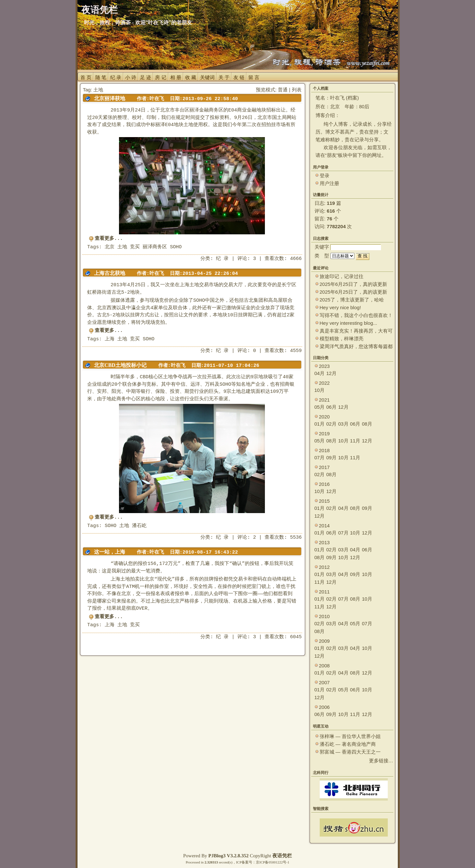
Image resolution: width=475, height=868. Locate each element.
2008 (324, 666)
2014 (324, 526)
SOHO (176, 247)
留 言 (254, 77)
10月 (320, 390)
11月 (355, 441)
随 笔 (101, 77)
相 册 (176, 77)
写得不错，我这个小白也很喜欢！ (356, 315)
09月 (331, 457)
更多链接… (381, 761)
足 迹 (146, 77)
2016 (324, 484)
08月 (367, 424)
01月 (320, 424)
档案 (352, 98)
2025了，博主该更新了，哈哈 (352, 300)
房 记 (160, 77)
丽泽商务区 (155, 247)
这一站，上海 (110, 552)
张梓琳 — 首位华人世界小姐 (350, 736)
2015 (324, 501)
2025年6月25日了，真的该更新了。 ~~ (353, 284)
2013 (324, 542)
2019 (324, 434)
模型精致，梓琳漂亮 (342, 339)
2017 (324, 467)
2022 (324, 383)
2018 (324, 450)
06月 (331, 407)
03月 (343, 424)
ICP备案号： (246, 862)
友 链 (239, 77)
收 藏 (191, 77)
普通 (283, 90)
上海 (110, 339)
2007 (324, 682)
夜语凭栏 (282, 856)
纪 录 (116, 77)
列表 (297, 90)
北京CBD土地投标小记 (120, 365)
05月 (320, 407)
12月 (331, 373)
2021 (324, 400)
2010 (324, 616)
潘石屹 (139, 526)
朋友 (332, 155)
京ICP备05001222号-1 (273, 862)
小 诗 (131, 77)
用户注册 (329, 183)
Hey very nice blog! (340, 307)
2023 (324, 366)
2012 (324, 567)
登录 (325, 176)
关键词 (207, 77)
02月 (331, 424)
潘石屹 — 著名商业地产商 (348, 744)
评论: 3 (247, 259)
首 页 (86, 77)
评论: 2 (247, 538)
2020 (324, 417)
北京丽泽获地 (110, 98)
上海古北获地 (110, 273)
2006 (324, 707)
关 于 (224, 77)
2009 (324, 641)
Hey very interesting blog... (349, 323)
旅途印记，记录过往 (342, 276)
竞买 (135, 247)
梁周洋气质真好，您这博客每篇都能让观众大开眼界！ (356, 347)
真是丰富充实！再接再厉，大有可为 (356, 331)
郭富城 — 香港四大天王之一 (350, 752)
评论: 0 (247, 351)
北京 (110, 247)
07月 (320, 457)
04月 (320, 373)
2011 (324, 592)
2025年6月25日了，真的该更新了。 (353, 292)
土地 (122, 247)
